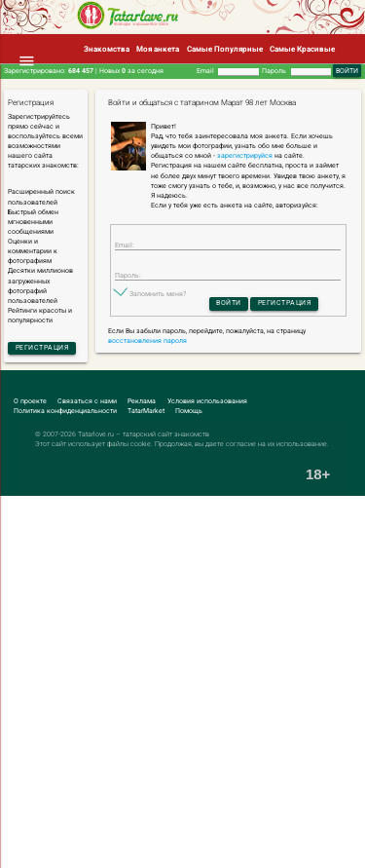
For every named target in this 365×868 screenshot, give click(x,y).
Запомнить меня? (158, 294)
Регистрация (42, 348)
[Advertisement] (182, 682)
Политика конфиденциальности (65, 411)
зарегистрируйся (245, 156)
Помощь (189, 411)
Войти (229, 303)
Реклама (142, 401)
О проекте (30, 401)
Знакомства (107, 49)
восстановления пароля (147, 341)
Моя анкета (158, 49)
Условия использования (207, 401)
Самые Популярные (225, 49)
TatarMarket (146, 411)
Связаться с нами (87, 401)
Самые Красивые (302, 49)
